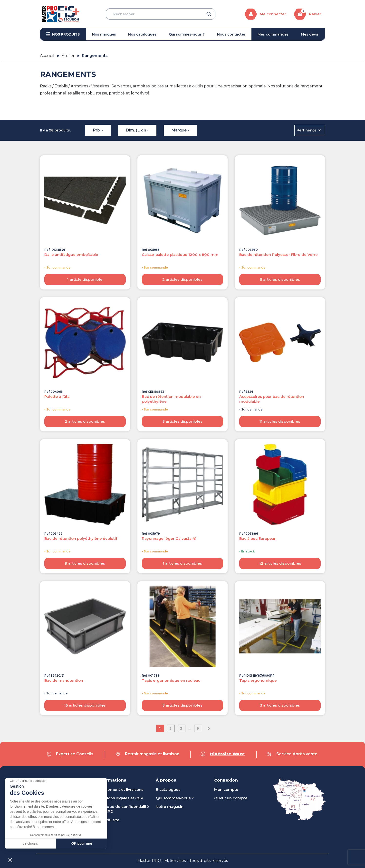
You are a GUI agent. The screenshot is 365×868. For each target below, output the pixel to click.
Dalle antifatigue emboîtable (71, 255)
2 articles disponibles (182, 279)
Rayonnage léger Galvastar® (169, 538)
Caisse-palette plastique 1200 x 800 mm (180, 255)
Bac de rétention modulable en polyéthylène (171, 399)
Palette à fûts (57, 397)
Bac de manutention (64, 680)
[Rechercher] (161, 14)
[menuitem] (63, 34)
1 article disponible (85, 279)
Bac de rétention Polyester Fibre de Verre (279, 255)
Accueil (47, 56)
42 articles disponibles (280, 563)
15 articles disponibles (85, 705)
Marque (179, 130)
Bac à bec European (258, 538)
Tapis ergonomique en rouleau (171, 680)
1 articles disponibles (182, 563)
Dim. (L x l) (136, 130)
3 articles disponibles (182, 705)
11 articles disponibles (280, 421)
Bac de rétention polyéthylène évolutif (81, 538)
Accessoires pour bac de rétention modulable (272, 399)
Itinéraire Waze (227, 754)
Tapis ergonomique (258, 680)
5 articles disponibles (280, 279)
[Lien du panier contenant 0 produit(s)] (307, 14)
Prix (97, 130)
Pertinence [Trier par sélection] (309, 130)
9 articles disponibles (85, 563)
